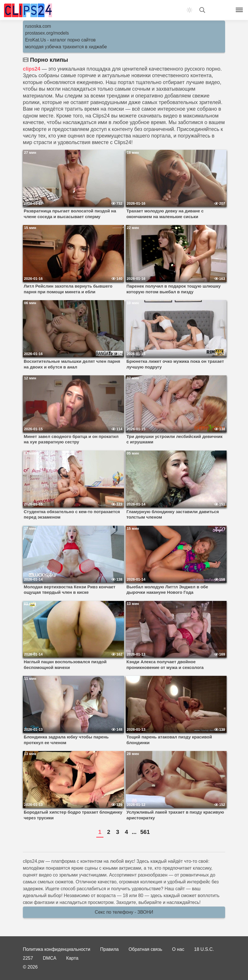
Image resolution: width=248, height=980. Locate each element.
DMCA (50, 958)
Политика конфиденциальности (57, 949)
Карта (72, 958)
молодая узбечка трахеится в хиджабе (66, 47)
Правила (110, 949)
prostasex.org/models (47, 33)
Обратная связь (145, 949)
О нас (178, 949)
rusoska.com (38, 26)
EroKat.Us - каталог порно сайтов (60, 40)
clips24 (32, 69)
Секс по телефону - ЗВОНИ (124, 912)
